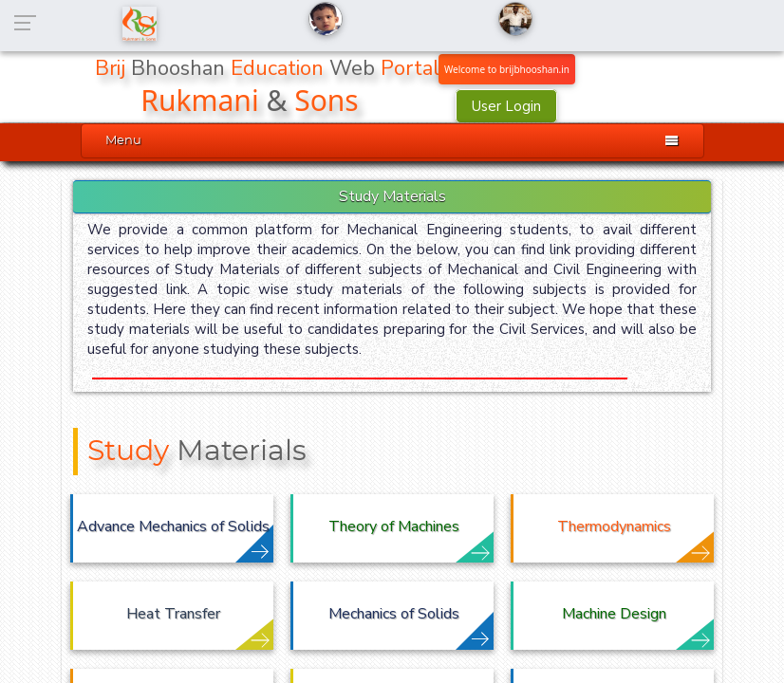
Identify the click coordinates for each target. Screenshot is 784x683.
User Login (506, 106)
